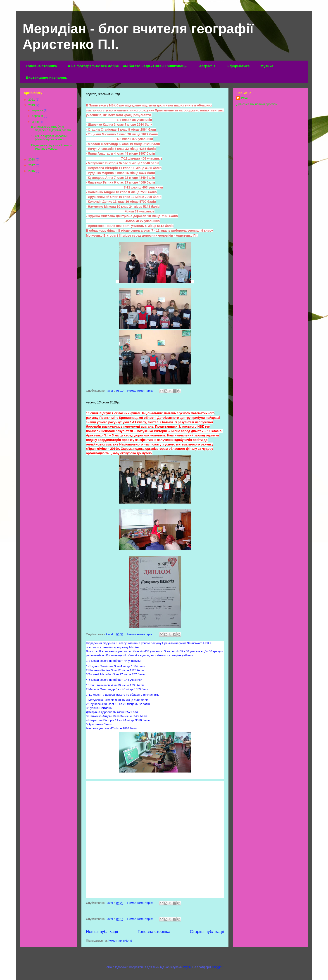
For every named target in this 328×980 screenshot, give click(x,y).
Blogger (217, 967)
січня (36, 122)
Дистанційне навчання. (46, 77)
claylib (187, 967)
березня (38, 116)
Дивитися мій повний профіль (257, 104)
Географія (207, 66)
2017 (32, 165)
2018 (32, 159)
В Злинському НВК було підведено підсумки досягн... (52, 128)
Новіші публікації (102, 932)
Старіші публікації (207, 932)
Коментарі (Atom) (120, 941)
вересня (38, 110)
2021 (32, 100)
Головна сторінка (41, 66)
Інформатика (238, 66)
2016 (32, 171)
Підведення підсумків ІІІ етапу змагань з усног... (51, 147)
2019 (32, 105)
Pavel (245, 98)
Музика (267, 66)
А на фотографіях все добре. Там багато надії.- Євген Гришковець (127, 66)
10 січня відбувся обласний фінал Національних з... (50, 138)
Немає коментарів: (140, 391)
